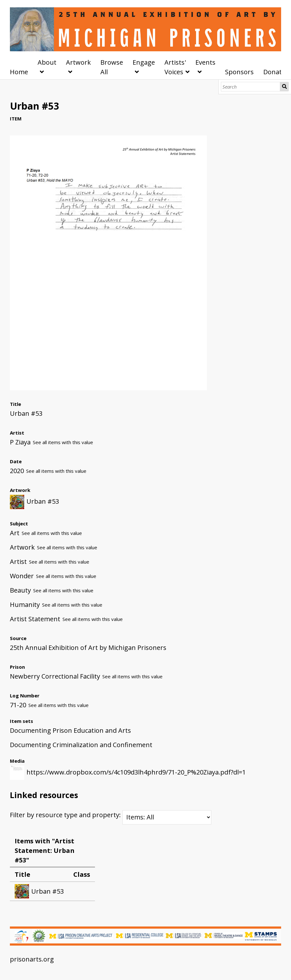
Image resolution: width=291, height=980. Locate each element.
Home (19, 72)
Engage (144, 62)
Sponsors (239, 72)
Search (284, 87)
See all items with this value (63, 442)
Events (205, 62)
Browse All (112, 67)
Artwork (78, 62)
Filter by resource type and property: (111, 815)
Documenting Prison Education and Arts (70, 730)
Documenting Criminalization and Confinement (81, 745)
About (47, 62)
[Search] (251, 87)
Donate (274, 72)
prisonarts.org (32, 959)
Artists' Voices (175, 67)
